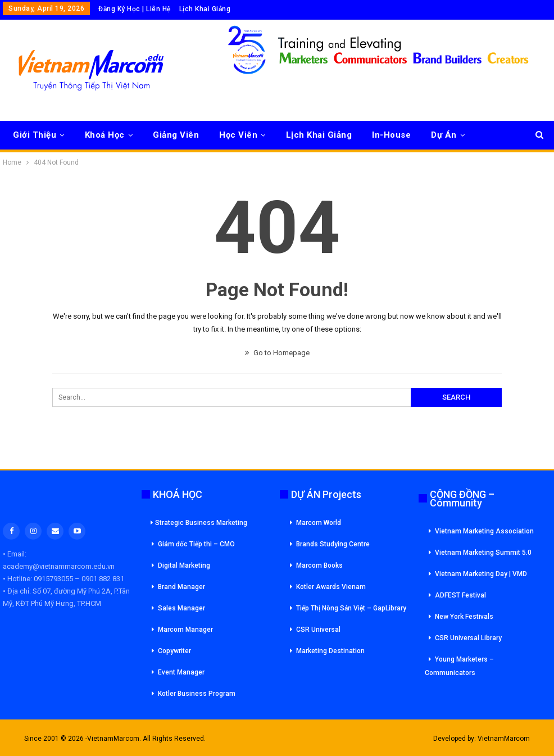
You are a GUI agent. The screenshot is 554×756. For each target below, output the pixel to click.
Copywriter (174, 651)
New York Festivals (464, 617)
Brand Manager (181, 587)
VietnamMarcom (504, 739)
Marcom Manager (185, 630)
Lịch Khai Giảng (205, 9)
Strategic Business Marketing (199, 523)
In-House (391, 135)
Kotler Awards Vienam (331, 587)
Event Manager (181, 672)
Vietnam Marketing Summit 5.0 (483, 553)
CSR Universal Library (468, 638)
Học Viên (238, 135)
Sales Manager (181, 608)
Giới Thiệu (35, 135)
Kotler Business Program (197, 694)
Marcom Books (319, 565)
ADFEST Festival (460, 595)
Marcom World (319, 523)
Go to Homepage (277, 353)
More (442, 135)
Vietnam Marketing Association (484, 531)
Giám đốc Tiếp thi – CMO (196, 544)
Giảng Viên (176, 135)
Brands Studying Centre (333, 544)
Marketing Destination (330, 651)
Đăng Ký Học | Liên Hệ (135, 9)
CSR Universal (318, 630)
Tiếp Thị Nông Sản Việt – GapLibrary (351, 608)
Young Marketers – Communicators (459, 666)
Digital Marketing (184, 565)
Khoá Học (105, 135)
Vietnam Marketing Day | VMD (481, 574)
